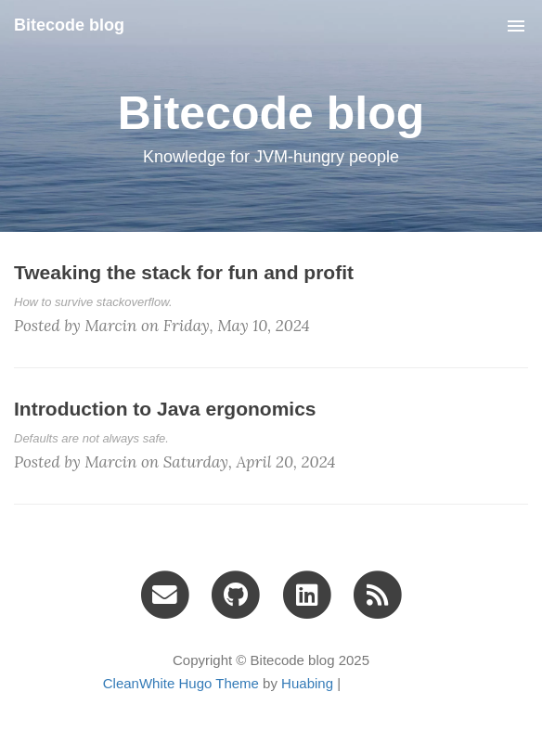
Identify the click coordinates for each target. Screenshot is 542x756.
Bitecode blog (69, 25)
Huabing (307, 683)
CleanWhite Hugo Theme (181, 683)
